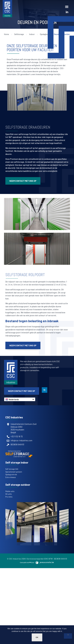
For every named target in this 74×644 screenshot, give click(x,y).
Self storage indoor (17, 462)
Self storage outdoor (18, 485)
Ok (37, 637)
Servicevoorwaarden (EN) (37, 559)
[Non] (68, 636)
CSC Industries (14, 417)
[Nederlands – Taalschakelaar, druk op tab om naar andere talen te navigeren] (20, 399)
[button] (67, 7)
